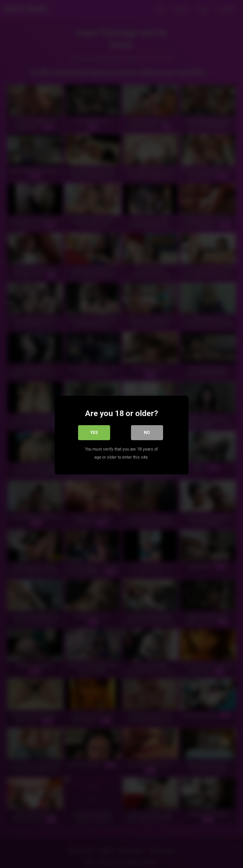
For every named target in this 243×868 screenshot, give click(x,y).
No (147, 431)
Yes (94, 431)
